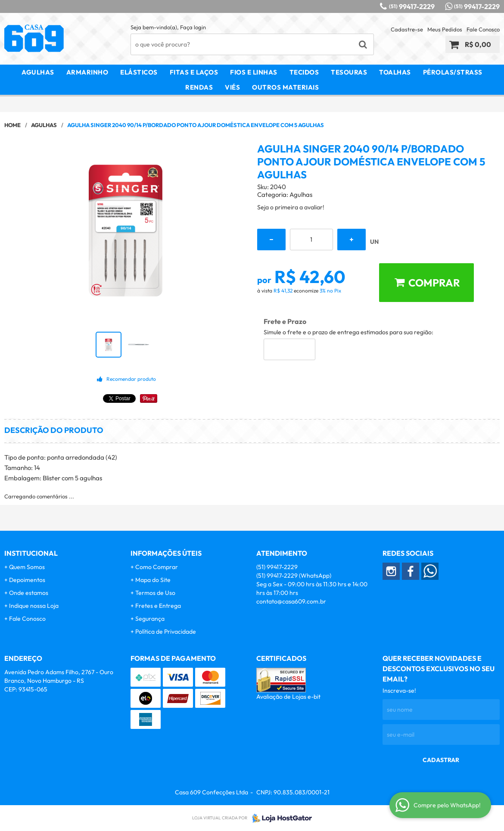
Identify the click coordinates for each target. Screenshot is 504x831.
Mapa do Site (153, 580)
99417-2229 (412, 6)
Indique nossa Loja (34, 606)
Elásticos (139, 72)
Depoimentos (27, 580)
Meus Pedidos (445, 29)
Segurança (150, 619)
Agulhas (38, 72)
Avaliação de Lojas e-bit (288, 697)
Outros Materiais (285, 87)
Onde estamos (29, 593)
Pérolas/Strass (453, 72)
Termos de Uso (155, 593)
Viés (232, 87)
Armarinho (87, 72)
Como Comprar (157, 567)
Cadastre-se (407, 29)
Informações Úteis (166, 553)
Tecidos (304, 72)
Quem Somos (27, 567)
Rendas (199, 87)
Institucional (31, 553)
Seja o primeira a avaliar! (291, 207)
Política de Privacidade (166, 632)
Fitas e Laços (194, 72)
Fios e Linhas (254, 72)
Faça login (193, 27)
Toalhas (395, 72)
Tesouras (349, 72)
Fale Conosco (483, 29)
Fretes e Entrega (158, 606)
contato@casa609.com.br (291, 601)
